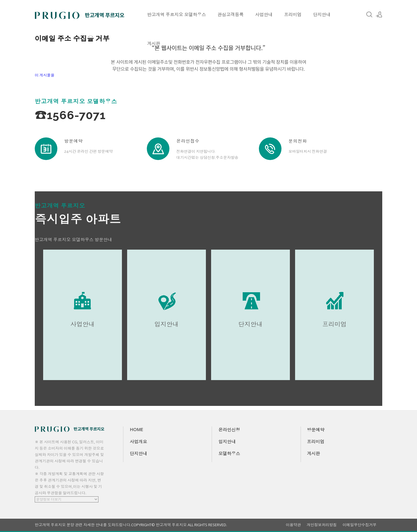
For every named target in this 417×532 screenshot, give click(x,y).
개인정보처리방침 (322, 525)
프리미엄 (293, 14)
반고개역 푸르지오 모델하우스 (177, 14)
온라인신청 (229, 430)
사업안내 (264, 14)
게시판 (154, 43)
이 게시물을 (45, 75)
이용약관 (293, 525)
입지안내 (227, 442)
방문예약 (316, 430)
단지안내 (322, 14)
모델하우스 (229, 453)
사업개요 (138, 442)
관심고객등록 (231, 14)
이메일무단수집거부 (360, 525)
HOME (136, 429)
